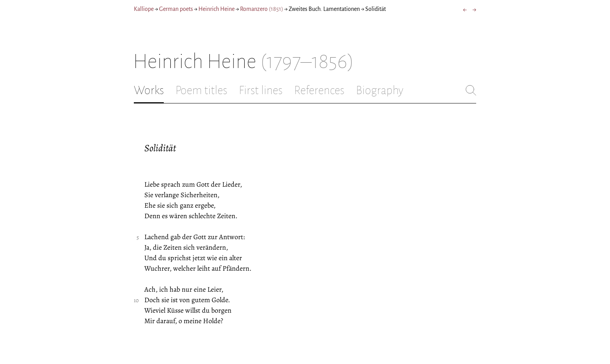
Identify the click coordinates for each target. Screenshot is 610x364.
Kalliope (144, 9)
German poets (176, 9)
